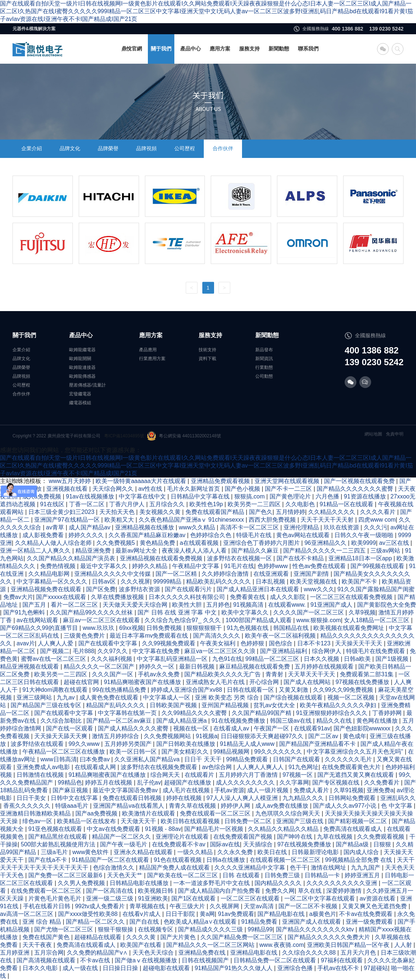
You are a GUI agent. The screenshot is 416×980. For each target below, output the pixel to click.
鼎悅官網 (132, 49)
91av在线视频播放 (91, 496)
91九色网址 (303, 767)
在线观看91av (312, 728)
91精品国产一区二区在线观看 (111, 860)
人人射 (404, 945)
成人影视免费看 (44, 535)
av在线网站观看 (38, 620)
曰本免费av (95, 759)
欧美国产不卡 (360, 581)
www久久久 (319, 589)
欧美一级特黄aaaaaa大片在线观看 (142, 481)
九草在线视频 (335, 837)
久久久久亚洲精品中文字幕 (250, 868)
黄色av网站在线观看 (304, 535)
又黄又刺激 (294, 690)
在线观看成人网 (96, 767)
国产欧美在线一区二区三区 (183, 875)
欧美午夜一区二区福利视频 (281, 636)
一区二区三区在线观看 (251, 898)
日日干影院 (181, 914)
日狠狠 (383, 844)
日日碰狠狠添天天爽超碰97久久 (263, 736)
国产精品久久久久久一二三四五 (325, 551)
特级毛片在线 (255, 535)
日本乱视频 (271, 581)
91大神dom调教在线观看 (56, 690)
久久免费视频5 (116, 543)
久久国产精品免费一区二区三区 (242, 937)
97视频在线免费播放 (363, 682)
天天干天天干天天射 (328, 520)
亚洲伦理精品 (302, 527)
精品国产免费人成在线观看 (175, 868)
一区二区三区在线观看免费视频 (352, 597)
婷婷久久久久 (87, 535)
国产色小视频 (243, 489)
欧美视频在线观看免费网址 (349, 628)
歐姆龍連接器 (82, 367)
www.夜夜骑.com (282, 945)
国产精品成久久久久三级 (211, 929)
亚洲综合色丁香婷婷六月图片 (262, 543)
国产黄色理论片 (291, 496)
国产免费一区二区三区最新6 (66, 875)
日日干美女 (32, 798)
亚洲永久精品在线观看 (144, 852)
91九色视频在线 (248, 628)
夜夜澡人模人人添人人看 (195, 551)
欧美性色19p (207, 504)
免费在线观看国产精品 (216, 512)
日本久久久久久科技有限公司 (188, 597)
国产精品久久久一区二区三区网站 (211, 945)
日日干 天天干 (204, 759)
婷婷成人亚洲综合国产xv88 (187, 690)
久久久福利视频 (112, 659)
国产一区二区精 (177, 574)
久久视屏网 (225, 906)
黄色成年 (355, 736)
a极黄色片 (323, 914)
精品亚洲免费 (94, 551)
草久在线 (310, 891)
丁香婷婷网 (388, 713)
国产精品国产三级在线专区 (47, 705)
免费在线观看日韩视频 (133, 798)
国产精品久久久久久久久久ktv (316, 929)
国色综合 (281, 643)
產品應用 (148, 350)
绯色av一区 (38, 821)
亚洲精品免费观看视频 (221, 481)
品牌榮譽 (108, 148)
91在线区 (53, 504)
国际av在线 (225, 844)
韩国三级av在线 (291, 721)
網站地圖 (373, 434)
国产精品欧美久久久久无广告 (223, 674)
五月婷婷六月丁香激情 (249, 775)
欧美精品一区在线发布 (87, 821)
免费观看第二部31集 (367, 674)
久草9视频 (362, 612)
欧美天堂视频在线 (314, 581)
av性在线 (151, 489)
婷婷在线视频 (185, 798)
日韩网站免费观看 (353, 798)
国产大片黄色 (179, 937)
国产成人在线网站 (308, 682)
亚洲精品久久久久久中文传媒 (113, 574)
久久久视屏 (135, 581)
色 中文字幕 (397, 806)
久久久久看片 (378, 512)
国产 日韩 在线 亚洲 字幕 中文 (178, 612)
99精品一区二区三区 (273, 659)
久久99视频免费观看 (170, 643)
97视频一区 (298, 775)
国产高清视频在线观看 (47, 960)
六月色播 (328, 496)
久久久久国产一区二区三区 (309, 612)
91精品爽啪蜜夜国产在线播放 (143, 682)
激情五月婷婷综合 (116, 736)
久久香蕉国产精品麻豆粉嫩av (148, 535)
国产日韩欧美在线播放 (186, 744)
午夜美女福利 (218, 643)
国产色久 (261, 512)
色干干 (299, 868)
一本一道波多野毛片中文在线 (212, 883)
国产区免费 (101, 589)
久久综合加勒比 (62, 721)
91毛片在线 (239, 566)
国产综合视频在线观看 (294, 697)
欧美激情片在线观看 (149, 813)
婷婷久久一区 (157, 667)
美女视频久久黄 (161, 512)
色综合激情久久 (114, 868)
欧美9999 (364, 543)
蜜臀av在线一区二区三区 (54, 659)
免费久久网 (280, 891)
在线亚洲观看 (272, 574)
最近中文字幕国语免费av (126, 790)
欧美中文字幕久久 (246, 612)
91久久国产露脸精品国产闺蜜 (376, 589)
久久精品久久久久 (333, 512)
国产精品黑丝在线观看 (58, 837)
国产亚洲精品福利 (284, 651)
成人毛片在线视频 (187, 790)
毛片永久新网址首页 (194, 489)
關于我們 (161, 49)
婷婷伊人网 (236, 806)
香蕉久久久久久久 (28, 806)
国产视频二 (55, 651)
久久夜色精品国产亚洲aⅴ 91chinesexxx (192, 520)
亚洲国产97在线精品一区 (68, 520)
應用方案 (220, 49)
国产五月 (35, 605)
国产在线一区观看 (70, 728)
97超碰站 (376, 968)
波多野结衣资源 (140, 589)
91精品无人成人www (248, 744)
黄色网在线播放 (378, 721)
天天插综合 (259, 844)
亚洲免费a (380, 790)
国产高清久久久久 (217, 636)
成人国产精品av (90, 527)
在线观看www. (288, 605)
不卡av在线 (96, 960)
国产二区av (324, 736)
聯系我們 (308, 49)
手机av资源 (229, 790)
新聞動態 (279, 49)
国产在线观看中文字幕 (109, 643)
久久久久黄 (142, 937)
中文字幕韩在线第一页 (128, 713)
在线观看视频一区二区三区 (286, 860)
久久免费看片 (383, 782)
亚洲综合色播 (296, 968)
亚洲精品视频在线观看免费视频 (162, 558)
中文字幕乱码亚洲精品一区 (173, 659)
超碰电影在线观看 (167, 968)
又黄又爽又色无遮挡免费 (375, 906)
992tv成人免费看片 (101, 906)
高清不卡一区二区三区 (250, 527)
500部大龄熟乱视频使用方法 (59, 844)
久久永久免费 (236, 852)
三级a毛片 (55, 852)
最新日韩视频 (198, 667)
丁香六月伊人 (128, 504)
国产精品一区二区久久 (96, 922)
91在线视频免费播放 (239, 721)
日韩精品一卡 (323, 875)
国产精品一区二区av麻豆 (120, 721)
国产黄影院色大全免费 (387, 605)
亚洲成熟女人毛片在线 (216, 682)
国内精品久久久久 (279, 883)
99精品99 (260, 929)
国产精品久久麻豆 (256, 551)
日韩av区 (105, 581)
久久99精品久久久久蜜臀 (195, 713)
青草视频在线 (148, 906)
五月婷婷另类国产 (129, 744)
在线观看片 (200, 775)
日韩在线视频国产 (206, 960)
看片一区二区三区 (75, 605)
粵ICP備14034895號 (124, 436)
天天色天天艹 (125, 875)
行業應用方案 (152, 359)
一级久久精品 (196, 852)
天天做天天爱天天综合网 (136, 605)
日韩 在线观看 (242, 875)
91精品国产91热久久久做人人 (234, 968)
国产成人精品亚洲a (182, 721)
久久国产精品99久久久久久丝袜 (92, 612)
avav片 (26, 643)
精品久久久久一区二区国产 (100, 667)
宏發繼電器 (80, 394)
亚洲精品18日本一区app (361, 558)
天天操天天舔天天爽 (61, 736)
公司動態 (264, 376)
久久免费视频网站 (168, 736)
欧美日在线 (273, 852)
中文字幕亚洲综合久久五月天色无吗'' (356, 752)
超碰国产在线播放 (188, 782)
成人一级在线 (81, 968)
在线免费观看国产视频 (243, 837)
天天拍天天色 (118, 512)
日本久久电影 (41, 968)
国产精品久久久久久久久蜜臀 (356, 489)
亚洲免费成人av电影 (44, 767)
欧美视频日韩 (156, 891)
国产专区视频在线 (337, 782)
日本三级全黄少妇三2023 (62, 512)
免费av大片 (18, 597)
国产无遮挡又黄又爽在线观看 (356, 775)
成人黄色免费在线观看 (110, 697)
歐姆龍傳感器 (82, 376)
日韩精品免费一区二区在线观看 (275, 960)
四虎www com (377, 520)
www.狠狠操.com (319, 620)
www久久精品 (198, 527)
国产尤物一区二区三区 (64, 929)
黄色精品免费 (158, 543)
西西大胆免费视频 (273, 520)
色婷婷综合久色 (211, 535)
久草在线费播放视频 (118, 597)
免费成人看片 (312, 790)
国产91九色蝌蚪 (25, 612)
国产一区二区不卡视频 (309, 906)
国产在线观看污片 (189, 589)
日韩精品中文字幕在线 (201, 496)
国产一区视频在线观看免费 (360, 481)
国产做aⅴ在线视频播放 (147, 960)
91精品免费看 (260, 922)
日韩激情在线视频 (41, 775)
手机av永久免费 (159, 674)
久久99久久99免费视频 (344, 690)
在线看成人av (232, 728)
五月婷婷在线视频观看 (325, 667)
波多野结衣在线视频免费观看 (160, 767)
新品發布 (264, 350)
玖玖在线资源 (342, 527)
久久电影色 (301, 504)
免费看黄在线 (248, 597)
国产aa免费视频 (97, 813)
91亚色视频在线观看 (56, 829)
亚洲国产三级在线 (301, 821)
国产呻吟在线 (295, 837)
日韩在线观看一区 (251, 690)
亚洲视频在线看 (68, 489)
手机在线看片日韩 (47, 906)
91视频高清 (249, 605)
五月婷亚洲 (15, 953)
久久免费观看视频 (381, 837)
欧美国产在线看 (142, 945)
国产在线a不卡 (48, 860)
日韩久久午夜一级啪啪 (365, 535)
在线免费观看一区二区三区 (47, 891)
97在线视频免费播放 (305, 844)
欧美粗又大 (120, 520)
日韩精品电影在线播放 (140, 883)
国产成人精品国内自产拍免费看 (220, 891)
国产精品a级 (353, 844)
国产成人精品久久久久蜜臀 (134, 728)
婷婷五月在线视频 (109, 782)
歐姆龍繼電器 (82, 350)
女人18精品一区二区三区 (377, 620)
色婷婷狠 (253, 643)
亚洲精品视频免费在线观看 (47, 589)
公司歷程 (185, 148)
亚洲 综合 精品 (42, 922)
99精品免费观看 (248, 759)
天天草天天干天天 (312, 674)
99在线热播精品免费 (120, 690)
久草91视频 (349, 790)
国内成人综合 (362, 852)
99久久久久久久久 (279, 752)
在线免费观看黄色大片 (352, 767)
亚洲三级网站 (35, 697)
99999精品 (168, 581)
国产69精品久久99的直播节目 (40, 628)
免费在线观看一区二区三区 (216, 813)
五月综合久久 (168, 504)
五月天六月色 (359, 953)
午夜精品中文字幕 (196, 566)
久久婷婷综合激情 (226, 574)
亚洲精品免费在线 (203, 953)
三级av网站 (386, 551)
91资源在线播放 (366, 496)
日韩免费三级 (283, 875)
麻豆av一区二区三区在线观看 (102, 620)
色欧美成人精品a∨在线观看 (201, 922)
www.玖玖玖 (99, 628)
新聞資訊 (264, 359)
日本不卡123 (315, 643)
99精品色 (70, 782)
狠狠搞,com (250, 496)
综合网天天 (166, 775)
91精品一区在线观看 (347, 504)
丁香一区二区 (88, 504)
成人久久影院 (288, 597)
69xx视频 (131, 628)
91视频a (207, 736)
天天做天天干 (139, 821)
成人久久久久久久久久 (246, 782)
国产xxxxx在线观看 (62, 597)
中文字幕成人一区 (167, 697)
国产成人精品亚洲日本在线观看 (259, 589)
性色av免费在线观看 (320, 566)
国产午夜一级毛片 (124, 844)
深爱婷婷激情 (345, 891)
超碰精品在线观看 (99, 937)
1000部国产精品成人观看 (259, 620)
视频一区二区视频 (352, 697)
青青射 (275, 674)
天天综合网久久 (114, 489)
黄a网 (207, 914)
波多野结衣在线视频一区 (240, 558)
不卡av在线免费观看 (367, 914)
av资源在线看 (378, 898)
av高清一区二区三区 (27, 914)
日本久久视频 (322, 659)
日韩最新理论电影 (316, 852)
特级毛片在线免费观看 (376, 651)
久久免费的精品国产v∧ (98, 953)
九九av (66, 697)
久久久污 (376, 527)
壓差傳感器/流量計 (87, 385)
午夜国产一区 (272, 728)
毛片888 (84, 651)
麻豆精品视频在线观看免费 (255, 667)
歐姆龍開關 (80, 359)
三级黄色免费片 (85, 636)
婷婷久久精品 (150, 566)
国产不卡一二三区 (289, 489)
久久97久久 (113, 651)
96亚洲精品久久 (326, 543)
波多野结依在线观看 (38, 744)
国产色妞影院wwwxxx (363, 728)
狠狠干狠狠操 (116, 929)
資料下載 (207, 359)
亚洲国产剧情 (312, 574)
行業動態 (264, 367)
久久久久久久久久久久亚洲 (342, 883)
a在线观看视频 (200, 543)
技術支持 (207, 350)
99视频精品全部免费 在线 (360, 860)
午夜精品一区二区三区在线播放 (64, 752)
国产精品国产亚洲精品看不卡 (318, 744)
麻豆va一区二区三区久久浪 (221, 651)
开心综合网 (265, 682)
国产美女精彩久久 (186, 752)
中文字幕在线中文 (143, 496)
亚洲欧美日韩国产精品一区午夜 (349, 945)
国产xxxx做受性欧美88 (89, 914)
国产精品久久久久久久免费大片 (330, 937)
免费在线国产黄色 (47, 937)
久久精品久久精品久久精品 (284, 829)
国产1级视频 (393, 659)
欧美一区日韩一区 (134, 752)
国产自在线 (145, 922)
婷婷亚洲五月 (363, 875)
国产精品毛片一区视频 (214, 829)
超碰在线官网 (82, 682)
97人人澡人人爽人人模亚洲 (243, 798)
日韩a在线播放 (226, 860)
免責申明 (395, 434)
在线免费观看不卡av (179, 844)
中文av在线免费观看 (114, 829)
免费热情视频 (58, 566)
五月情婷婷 (291, 512)
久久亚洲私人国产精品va (148, 759)
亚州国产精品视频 (226, 705)
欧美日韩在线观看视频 (191, 821)
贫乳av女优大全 (275, 705)
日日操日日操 (121, 968)
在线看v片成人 (142, 914)
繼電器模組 (80, 403)
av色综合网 (218, 767)
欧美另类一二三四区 (255, 504)
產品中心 (191, 49)
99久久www (85, 744)
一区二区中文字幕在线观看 (320, 898)
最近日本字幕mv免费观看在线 (150, 636)
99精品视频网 (232, 752)
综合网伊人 (327, 651)
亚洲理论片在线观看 (183, 837)
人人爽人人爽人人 (261, 767)
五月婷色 (218, 605)
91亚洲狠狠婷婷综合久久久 (333, 713)
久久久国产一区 (113, 674)
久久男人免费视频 (82, 883)
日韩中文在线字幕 (75, 798)
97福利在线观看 (342, 960)
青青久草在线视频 (193, 806)
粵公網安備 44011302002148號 (184, 436)
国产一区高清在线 (110, 891)
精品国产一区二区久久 (122, 837)
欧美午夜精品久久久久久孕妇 (339, 705)
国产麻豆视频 (71, 790)
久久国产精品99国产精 (262, 713)
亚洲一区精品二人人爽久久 (36, 551)
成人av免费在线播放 (283, 806)
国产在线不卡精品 (301, 558)
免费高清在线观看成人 (353, 829)
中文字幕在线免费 (157, 651)
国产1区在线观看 (194, 898)
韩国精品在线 (292, 628)
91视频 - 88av (163, 829)
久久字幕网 (294, 782)
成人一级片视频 (269, 790)
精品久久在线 (335, 721)
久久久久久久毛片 (349, 759)
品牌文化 (70, 148)
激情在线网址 (329, 868)
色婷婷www (273, 566)
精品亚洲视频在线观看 (30, 667)
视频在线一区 (192, 728)
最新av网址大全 (137, 551)
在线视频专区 (156, 929)
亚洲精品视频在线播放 (145, 527)
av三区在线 (395, 543)
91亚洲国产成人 (332, 605)
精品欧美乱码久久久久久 (219, 581)
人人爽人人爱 (56, 643)
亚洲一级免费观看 (370, 922)
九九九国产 (366, 868)
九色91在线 (227, 659)
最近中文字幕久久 (104, 566)
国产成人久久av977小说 (345, 806)
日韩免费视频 (165, 628)
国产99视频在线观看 (378, 566)
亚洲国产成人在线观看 (312, 922)
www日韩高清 (59, 759)
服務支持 (249, 49)
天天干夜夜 (38, 945)
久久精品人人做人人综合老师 (54, 543)
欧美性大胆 (188, 605)
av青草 (56, 527)
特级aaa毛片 (73, 806)
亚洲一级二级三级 (110, 898)
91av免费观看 (236, 914)
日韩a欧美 (358, 659)
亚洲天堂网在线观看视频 (288, 481)
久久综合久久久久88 (310, 953)
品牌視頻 (146, 148)
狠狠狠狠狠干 (205, 628)
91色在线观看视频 (178, 860)
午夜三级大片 (188, 906)
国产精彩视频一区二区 (358, 821)
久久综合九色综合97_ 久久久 (184, 620)
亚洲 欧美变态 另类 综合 (228, 697)
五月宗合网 (49, 953)
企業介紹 (32, 148)
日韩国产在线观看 (297, 759)
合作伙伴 (223, 148)
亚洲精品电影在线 (255, 953)
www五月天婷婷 (70, 481)
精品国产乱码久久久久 (116, 705)
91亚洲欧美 (153, 898)
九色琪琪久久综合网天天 (288, 813)
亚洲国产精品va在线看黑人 (129, 806)
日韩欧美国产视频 (174, 705)
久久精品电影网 (50, 574)
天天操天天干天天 (359, 643)
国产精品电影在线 (282, 914)
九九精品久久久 (304, 798)
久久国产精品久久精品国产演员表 (72, 558)
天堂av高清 (259, 906)
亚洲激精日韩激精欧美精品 (36, 813)
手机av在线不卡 (339, 968)
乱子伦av (149, 782)
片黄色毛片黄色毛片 (56, 898)
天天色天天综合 (154, 953)
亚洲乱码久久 (398, 798)
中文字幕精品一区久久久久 (53, 581)
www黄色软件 (91, 852)
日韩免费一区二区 (249, 821)
